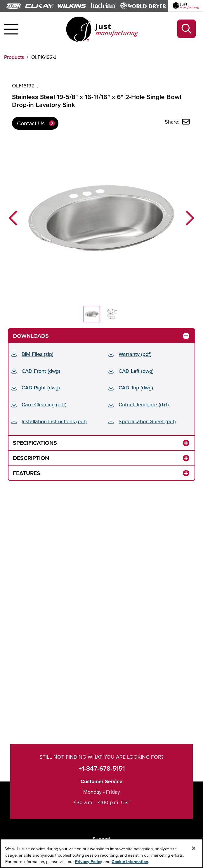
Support (102, 839)
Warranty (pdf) (135, 354)
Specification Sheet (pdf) (147, 421)
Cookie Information (130, 862)
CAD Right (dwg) (41, 388)
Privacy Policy (89, 862)
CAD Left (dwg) (136, 371)
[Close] (194, 848)
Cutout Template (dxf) (144, 404)
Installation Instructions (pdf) (54, 421)
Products (14, 57)
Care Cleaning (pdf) (44, 404)
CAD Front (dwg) (41, 371)
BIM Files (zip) (38, 354)
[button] (13, 218)
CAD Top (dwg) (136, 388)
